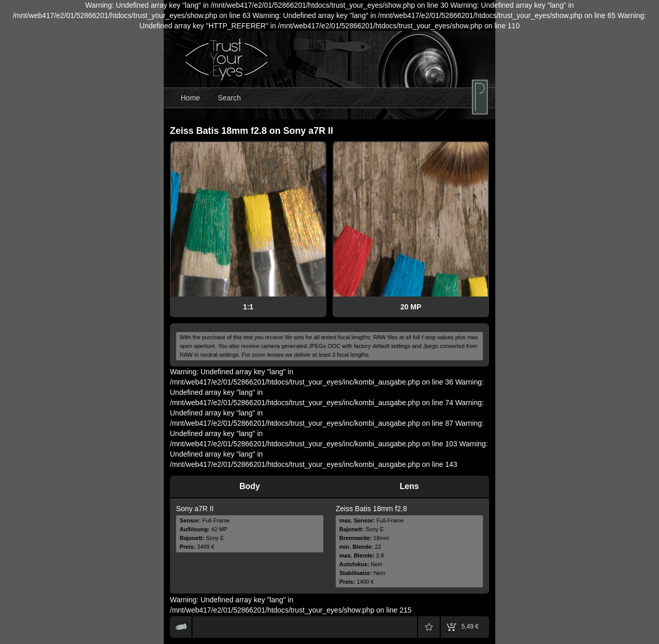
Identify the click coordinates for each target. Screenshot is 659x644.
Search (229, 98)
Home (190, 98)
